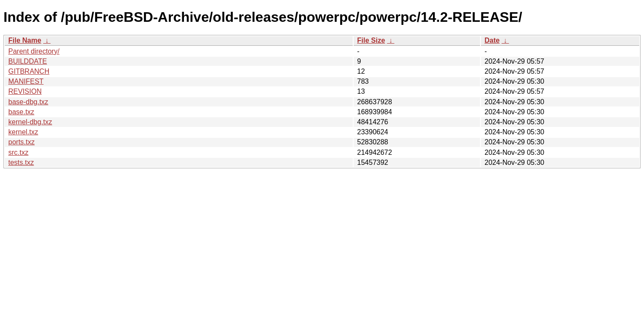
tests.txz (21, 162)
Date (492, 40)
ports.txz (21, 142)
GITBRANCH (29, 71)
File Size (371, 40)
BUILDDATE (28, 61)
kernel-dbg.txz (30, 122)
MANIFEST (26, 81)
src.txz (18, 152)
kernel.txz (23, 132)
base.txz (21, 112)
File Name (25, 40)
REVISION (25, 91)
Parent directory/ (34, 51)
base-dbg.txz (28, 102)
